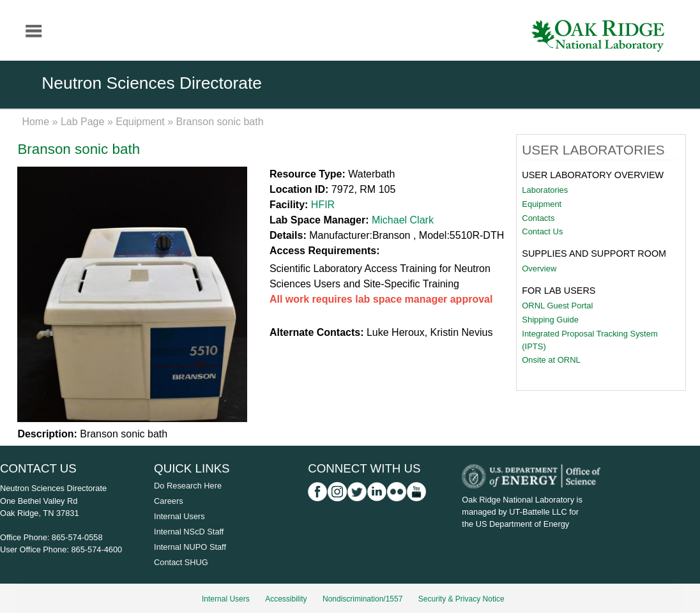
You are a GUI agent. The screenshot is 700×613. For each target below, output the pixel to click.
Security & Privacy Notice (461, 599)
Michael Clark (403, 220)
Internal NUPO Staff (190, 547)
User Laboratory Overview (593, 175)
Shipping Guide (550, 320)
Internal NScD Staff (189, 532)
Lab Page (83, 122)
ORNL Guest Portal (557, 306)
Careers (169, 501)
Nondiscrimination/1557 (362, 599)
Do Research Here (188, 486)
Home (35, 122)
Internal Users (179, 516)
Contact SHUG (181, 562)
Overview (539, 269)
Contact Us (542, 231)
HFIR (323, 205)
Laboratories (545, 190)
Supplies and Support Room (594, 254)
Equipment (140, 122)
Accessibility (286, 599)
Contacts (538, 218)
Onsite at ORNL (551, 360)
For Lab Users (559, 291)
